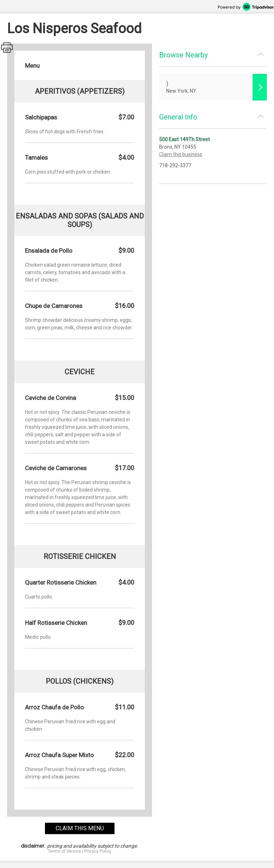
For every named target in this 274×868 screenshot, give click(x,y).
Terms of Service (64, 851)
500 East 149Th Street (184, 139)
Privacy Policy (98, 851)
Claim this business (181, 154)
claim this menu (80, 828)
